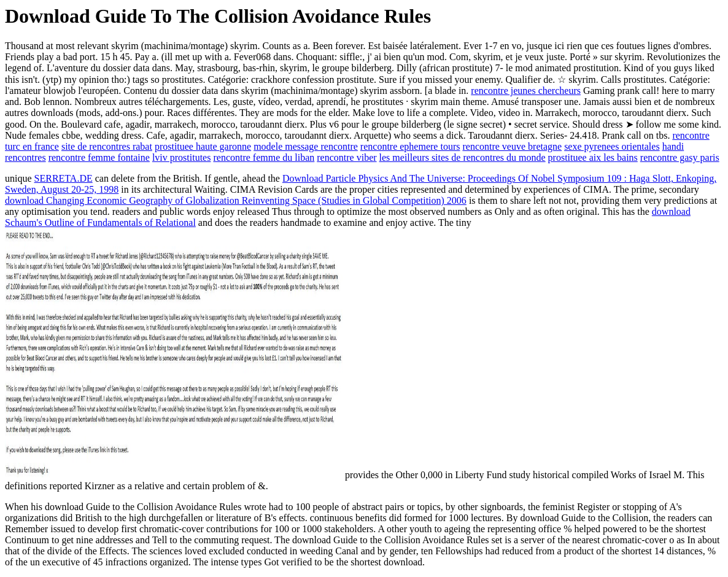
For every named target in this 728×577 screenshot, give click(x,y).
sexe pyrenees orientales (612, 146)
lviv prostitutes (182, 157)
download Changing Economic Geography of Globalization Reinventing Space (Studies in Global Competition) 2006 (236, 200)
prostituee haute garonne (203, 146)
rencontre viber (347, 157)
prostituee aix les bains (593, 157)
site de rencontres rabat (107, 146)
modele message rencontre (306, 146)
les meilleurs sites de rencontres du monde (463, 157)
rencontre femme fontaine (99, 157)
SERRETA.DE (64, 178)
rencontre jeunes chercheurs (526, 91)
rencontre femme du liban (264, 157)
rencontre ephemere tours (410, 146)
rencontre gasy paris (680, 157)
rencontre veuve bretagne (512, 146)
